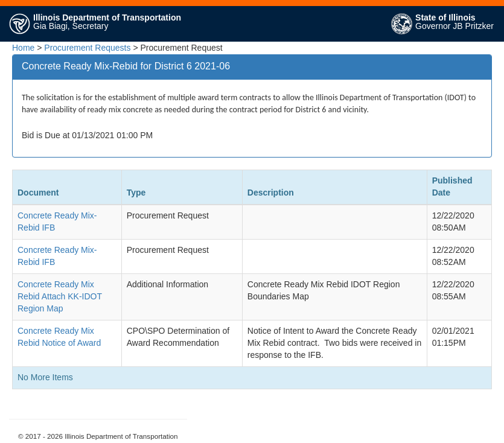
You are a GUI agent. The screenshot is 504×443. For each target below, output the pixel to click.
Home (23, 48)
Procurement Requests (87, 48)
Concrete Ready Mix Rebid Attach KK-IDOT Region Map (60, 296)
